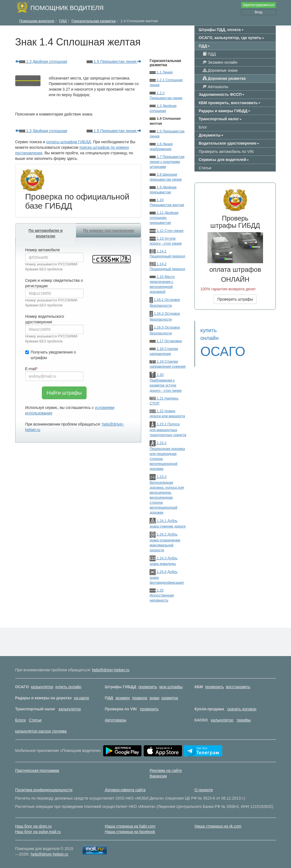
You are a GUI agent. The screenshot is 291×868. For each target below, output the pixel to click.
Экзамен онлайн (220, 62)
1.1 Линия (161, 72)
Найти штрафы (64, 393)
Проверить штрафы (235, 299)
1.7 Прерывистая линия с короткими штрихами (167, 162)
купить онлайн (68, 687)
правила (140, 698)
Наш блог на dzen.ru (34, 826)
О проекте (204, 790)
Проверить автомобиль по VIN (226, 152)
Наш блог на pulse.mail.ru (38, 832)
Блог (203, 127)
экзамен (123, 698)
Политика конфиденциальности (44, 790)
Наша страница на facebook (130, 832)
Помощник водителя (67, 8)
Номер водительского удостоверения (45, 319)
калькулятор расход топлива (41, 731)
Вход (258, 12)
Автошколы (216, 87)
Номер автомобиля (43, 250)
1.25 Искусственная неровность (162, 595)
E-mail (31, 369)
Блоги (21, 720)
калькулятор (42, 687)
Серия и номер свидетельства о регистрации (54, 283)
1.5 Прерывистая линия (114, 62)
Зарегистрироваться (258, 5)
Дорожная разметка (224, 78)
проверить (148, 687)
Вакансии (158, 776)
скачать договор (242, 709)
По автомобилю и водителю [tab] (46, 233)
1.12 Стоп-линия (166, 231)
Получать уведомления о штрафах (51, 355)
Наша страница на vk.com (218, 826)
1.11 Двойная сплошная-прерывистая (164, 218)
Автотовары (116, 720)
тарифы (244, 720)
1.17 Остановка (166, 341)
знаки (154, 698)
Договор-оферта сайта (125, 790)
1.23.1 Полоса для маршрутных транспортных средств (168, 430)
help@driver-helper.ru (111, 670)
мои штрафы (171, 687)
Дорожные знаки (220, 70)
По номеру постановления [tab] (108, 231)
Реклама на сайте (166, 770)
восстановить (238, 687)
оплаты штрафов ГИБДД (68, 142)
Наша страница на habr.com (130, 826)
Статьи (205, 168)
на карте (81, 698)
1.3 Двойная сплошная (41, 62)
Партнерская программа (37, 770)
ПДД (209, 54)
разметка (170, 698)
